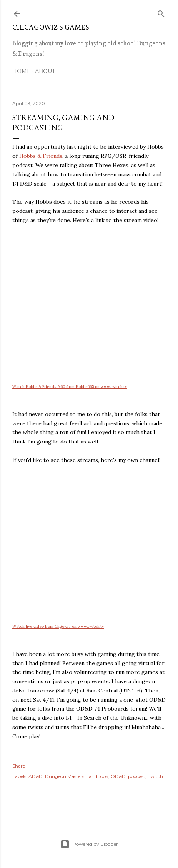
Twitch (155, 776)
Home (22, 71)
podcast (137, 776)
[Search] (161, 12)
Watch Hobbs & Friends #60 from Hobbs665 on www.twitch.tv (70, 387)
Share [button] (19, 766)
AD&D (36, 776)
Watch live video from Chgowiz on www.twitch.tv (58, 626)
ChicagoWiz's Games (51, 28)
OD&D (118, 776)
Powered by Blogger (89, 844)
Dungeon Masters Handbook (77, 776)
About (45, 71)
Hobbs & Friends (41, 156)
